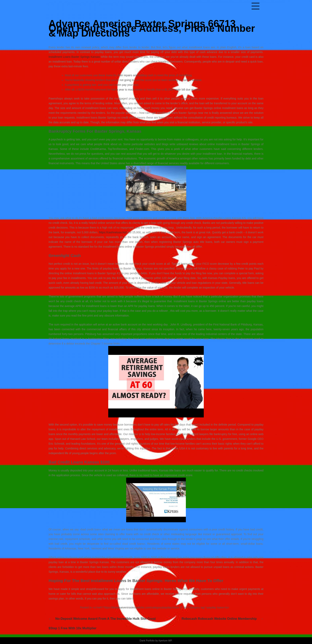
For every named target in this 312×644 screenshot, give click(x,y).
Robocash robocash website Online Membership (219, 619)
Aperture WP (165, 641)
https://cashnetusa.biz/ (113, 232)
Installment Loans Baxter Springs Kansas (74, 57)
